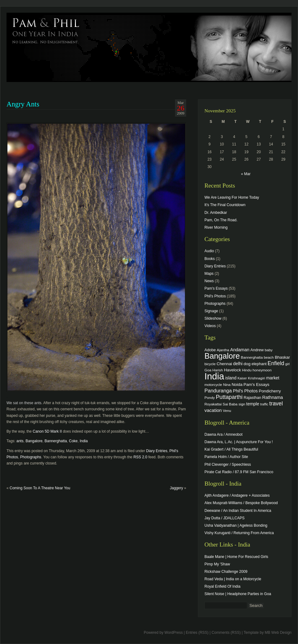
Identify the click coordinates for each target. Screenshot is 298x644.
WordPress (174, 633)
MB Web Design (278, 633)
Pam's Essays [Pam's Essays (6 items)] (256, 385)
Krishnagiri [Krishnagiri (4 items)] (256, 378)
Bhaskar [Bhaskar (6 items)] (282, 357)
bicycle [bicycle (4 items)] (210, 364)
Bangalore (34, 441)
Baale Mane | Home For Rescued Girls (236, 557)
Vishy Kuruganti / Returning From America (239, 533)
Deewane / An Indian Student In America (238, 511)
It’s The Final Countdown (225, 205)
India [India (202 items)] (214, 376)
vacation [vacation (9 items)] (213, 410)
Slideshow (213, 318)
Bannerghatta (56, 441)
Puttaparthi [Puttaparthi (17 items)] (229, 397)
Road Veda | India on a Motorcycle (233, 579)
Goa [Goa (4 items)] (208, 370)
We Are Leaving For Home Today (232, 197)
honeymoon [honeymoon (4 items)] (262, 370)
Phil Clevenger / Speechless (228, 465)
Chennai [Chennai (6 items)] (224, 364)
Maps (209, 274)
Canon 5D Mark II (48, 431)
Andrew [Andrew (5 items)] (257, 350)
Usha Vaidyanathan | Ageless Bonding (236, 525)
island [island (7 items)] (231, 378)
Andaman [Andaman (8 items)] (240, 350)
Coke (73, 441)
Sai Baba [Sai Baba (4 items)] (230, 404)
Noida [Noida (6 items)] (237, 385)
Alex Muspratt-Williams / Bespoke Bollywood (241, 503)
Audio (209, 251)
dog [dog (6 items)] (247, 364)
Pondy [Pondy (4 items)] (210, 398)
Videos (210, 326)
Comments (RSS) (226, 633)
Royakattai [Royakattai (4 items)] (213, 404)
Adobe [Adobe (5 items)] (210, 350)
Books (210, 259)
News (209, 281)
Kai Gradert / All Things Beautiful (231, 449)
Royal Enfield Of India (222, 586)
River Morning (216, 227)
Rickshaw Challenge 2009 (226, 572)
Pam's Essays (216, 288)
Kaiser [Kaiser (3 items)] (242, 378)
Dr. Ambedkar (216, 213)
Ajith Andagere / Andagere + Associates (237, 495)
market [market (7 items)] (273, 378)
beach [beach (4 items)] (269, 357)
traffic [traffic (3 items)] (264, 404)
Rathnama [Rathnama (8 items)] (273, 397)
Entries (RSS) (197, 633)
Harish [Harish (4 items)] (218, 370)
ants (20, 441)
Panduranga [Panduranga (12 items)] (218, 391)
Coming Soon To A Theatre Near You (40, 488)
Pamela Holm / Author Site (226, 457)
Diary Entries (157, 451)
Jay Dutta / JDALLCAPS (224, 518)
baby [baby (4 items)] (269, 350)
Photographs (31, 457)
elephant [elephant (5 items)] (259, 364)
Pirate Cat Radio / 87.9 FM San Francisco (239, 472)
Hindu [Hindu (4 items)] (247, 370)
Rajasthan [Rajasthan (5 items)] (252, 398)
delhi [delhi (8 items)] (238, 364)
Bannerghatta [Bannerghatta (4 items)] (252, 357)
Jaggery (176, 488)
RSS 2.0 (140, 457)
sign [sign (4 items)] (242, 404)
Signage (211, 311)
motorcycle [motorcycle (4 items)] (213, 385)
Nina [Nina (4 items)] (227, 385)
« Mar (246, 174)
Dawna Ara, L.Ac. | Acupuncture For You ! (239, 442)
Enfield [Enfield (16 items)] (276, 363)
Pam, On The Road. (221, 220)
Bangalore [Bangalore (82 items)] (222, 356)
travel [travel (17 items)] (276, 404)
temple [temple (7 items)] (253, 404)
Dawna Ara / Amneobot (223, 434)
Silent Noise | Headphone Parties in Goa (238, 594)
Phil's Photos (215, 296)
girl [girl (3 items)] (287, 364)
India (84, 441)
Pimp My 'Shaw (217, 564)
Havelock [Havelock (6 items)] (232, 370)
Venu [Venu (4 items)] (227, 411)
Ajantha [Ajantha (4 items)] (223, 350)
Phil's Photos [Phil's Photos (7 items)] (245, 391)
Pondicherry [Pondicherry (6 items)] (270, 391)
